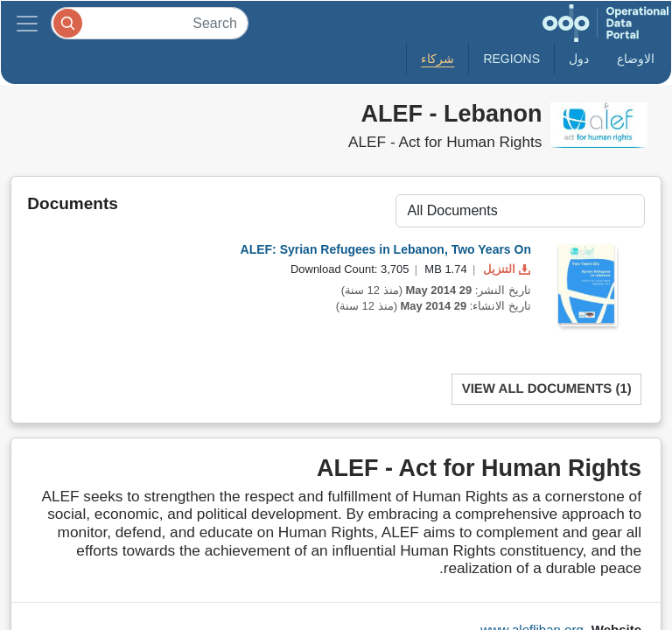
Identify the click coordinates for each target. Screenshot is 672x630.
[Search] (150, 23)
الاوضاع (636, 59)
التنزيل (505, 269)
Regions (511, 59)
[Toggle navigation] (27, 23)
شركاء (437, 59)
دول (579, 59)
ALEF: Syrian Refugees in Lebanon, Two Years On (386, 249)
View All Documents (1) (547, 389)
